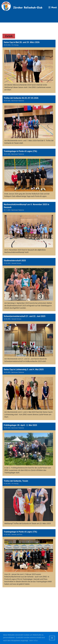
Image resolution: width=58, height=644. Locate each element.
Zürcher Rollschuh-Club (28, 7)
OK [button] (52, 638)
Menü (53, 7)
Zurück (9, 36)
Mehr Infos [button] (33, 641)
